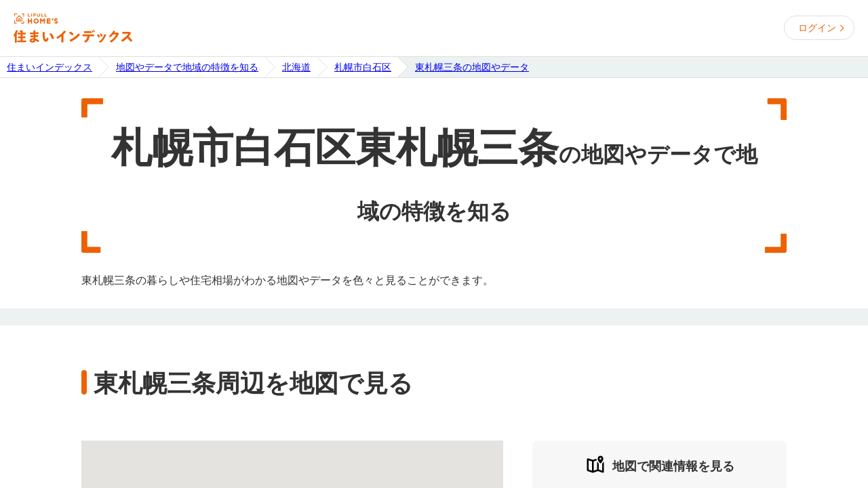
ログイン (817, 28)
